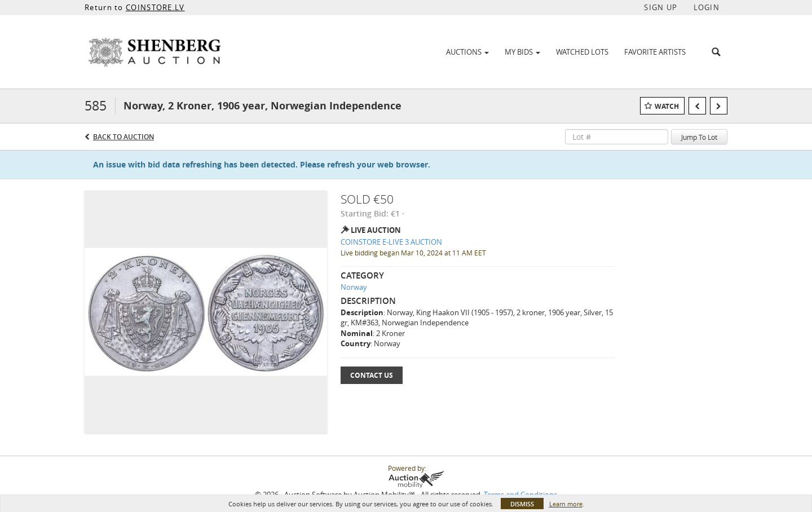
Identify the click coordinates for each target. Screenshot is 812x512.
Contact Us (372, 375)
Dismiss (522, 504)
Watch (667, 106)
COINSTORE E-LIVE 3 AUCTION (391, 242)
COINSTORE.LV (155, 7)
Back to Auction (123, 137)
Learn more (566, 504)
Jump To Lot (699, 137)
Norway (354, 287)
